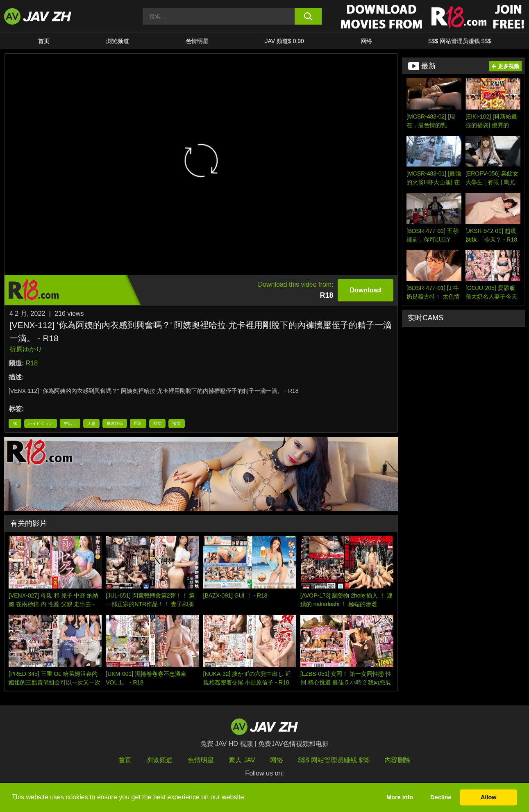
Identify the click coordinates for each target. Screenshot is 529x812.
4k (15, 423)
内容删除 (397, 760)
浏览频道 (118, 41)
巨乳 (138, 423)
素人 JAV (242, 760)
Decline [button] (441, 797)
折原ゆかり (26, 349)
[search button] (308, 16)
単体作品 (115, 423)
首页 (44, 41)
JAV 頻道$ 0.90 (284, 41)
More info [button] (400, 797)
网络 (366, 41)
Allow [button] (488, 797)
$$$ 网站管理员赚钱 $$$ (460, 41)
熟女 (157, 423)
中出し (70, 423)
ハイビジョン (41, 423)
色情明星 (197, 41)
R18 (32, 363)
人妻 (91, 423)
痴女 (177, 423)
